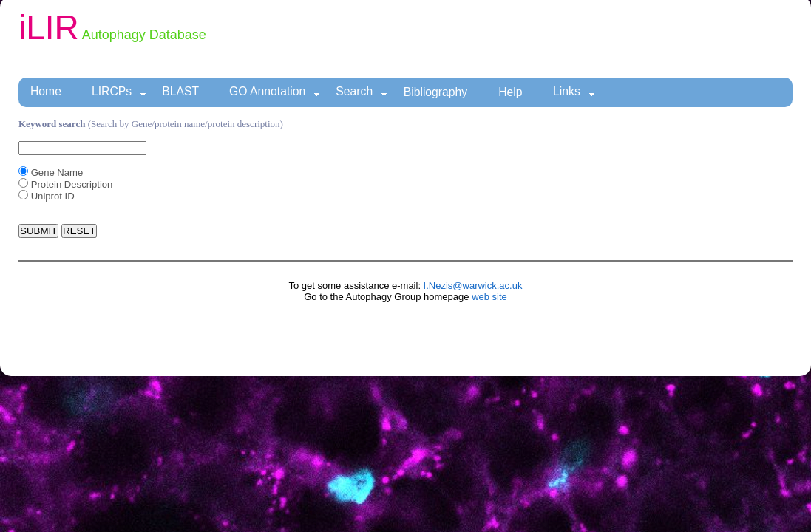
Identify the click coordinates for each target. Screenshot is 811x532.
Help (510, 92)
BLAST (180, 91)
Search (362, 92)
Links (574, 92)
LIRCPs (119, 92)
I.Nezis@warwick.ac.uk (473, 286)
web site (489, 297)
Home (46, 91)
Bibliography (436, 92)
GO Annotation (275, 92)
